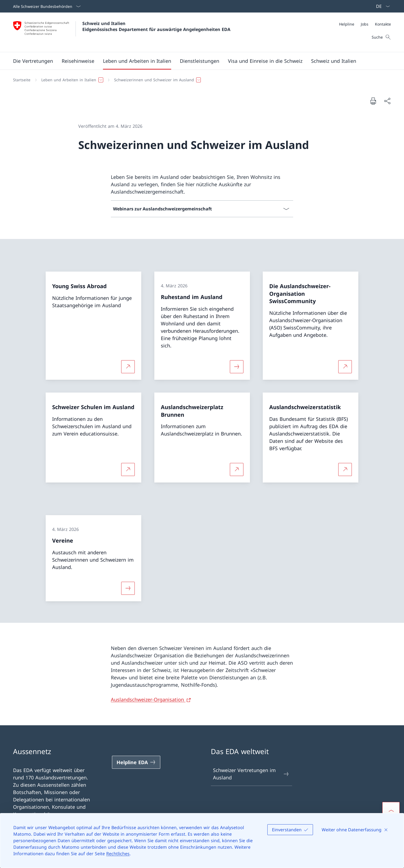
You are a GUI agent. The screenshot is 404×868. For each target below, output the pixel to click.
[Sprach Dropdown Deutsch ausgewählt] (381, 6)
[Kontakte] (383, 24)
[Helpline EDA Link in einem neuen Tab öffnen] (136, 762)
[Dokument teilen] (387, 101)
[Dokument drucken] (373, 101)
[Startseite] (22, 80)
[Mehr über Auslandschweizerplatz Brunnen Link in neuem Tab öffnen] (237, 469)
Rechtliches (118, 854)
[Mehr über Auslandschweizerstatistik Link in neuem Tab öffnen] (345, 469)
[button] (33, 61)
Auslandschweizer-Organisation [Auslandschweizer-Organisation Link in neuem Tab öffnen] (148, 699)
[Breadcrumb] (200, 80)
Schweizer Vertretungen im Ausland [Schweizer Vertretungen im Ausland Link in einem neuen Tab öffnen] (251, 774)
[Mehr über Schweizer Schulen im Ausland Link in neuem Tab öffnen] (128, 469)
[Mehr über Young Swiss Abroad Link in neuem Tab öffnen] (128, 366)
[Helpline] (347, 24)
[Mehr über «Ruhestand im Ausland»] (237, 366)
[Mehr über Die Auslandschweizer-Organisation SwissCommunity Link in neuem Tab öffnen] (345, 366)
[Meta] (365, 24)
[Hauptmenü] (198, 61)
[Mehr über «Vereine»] (128, 588)
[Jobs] (365, 24)
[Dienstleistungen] (200, 61)
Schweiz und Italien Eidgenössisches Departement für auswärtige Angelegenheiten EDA (156, 26)
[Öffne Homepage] (122, 32)
